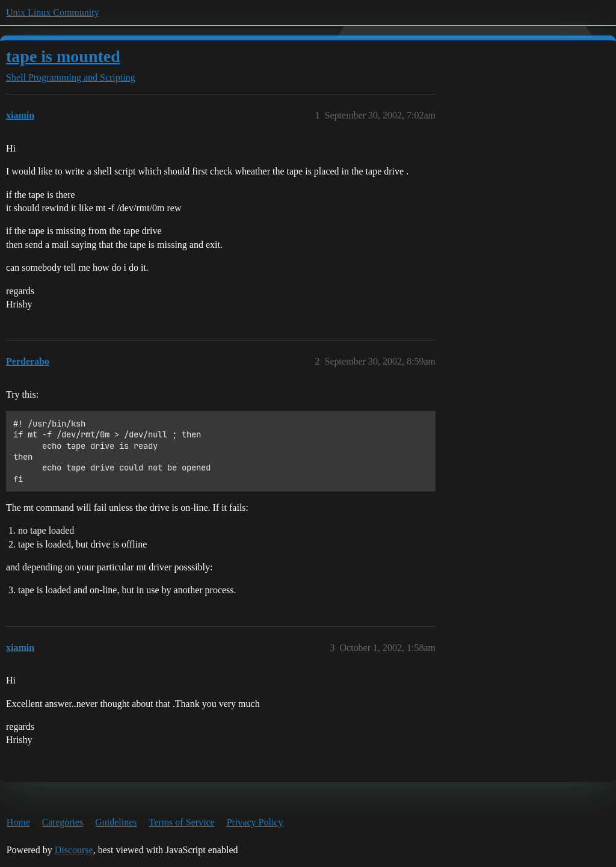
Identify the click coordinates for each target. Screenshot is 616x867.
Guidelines (116, 822)
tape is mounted (63, 56)
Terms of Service (182, 822)
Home (18, 822)
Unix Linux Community (53, 12)
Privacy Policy (255, 822)
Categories (63, 822)
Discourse (74, 850)
